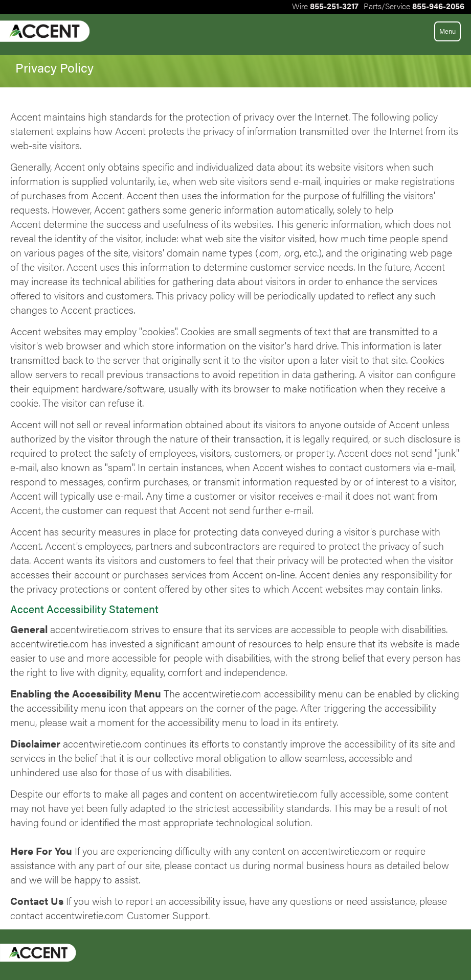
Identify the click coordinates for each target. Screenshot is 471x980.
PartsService (414, 6)
